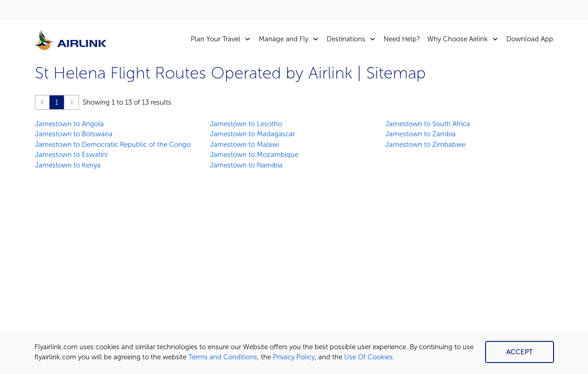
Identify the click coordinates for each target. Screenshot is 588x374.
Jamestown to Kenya (68, 165)
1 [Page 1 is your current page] (57, 102)
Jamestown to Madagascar (252, 134)
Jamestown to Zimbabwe (425, 145)
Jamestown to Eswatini (71, 155)
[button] (42, 102)
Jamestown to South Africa (428, 124)
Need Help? (402, 39)
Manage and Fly (291, 39)
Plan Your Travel (223, 39)
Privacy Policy (294, 357)
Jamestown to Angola (69, 124)
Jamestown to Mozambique (254, 155)
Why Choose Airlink (465, 39)
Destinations (353, 39)
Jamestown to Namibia (246, 165)
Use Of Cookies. (369, 357)
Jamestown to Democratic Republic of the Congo (113, 145)
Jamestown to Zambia (421, 134)
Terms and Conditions (223, 357)
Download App (530, 39)
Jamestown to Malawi (244, 145)
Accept (520, 352)
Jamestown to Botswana (74, 134)
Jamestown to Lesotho (246, 124)
